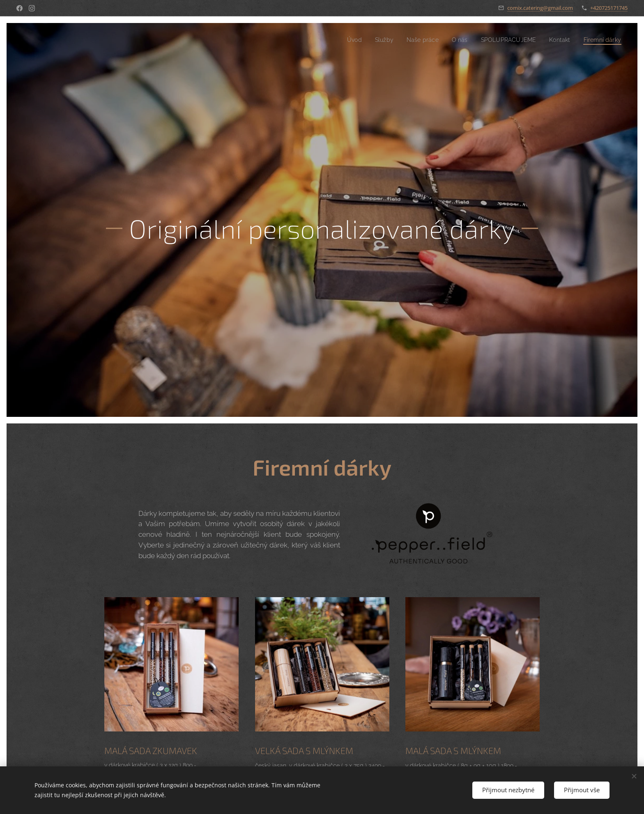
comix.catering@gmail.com (540, 8)
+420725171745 (609, 8)
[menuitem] (340, 40)
